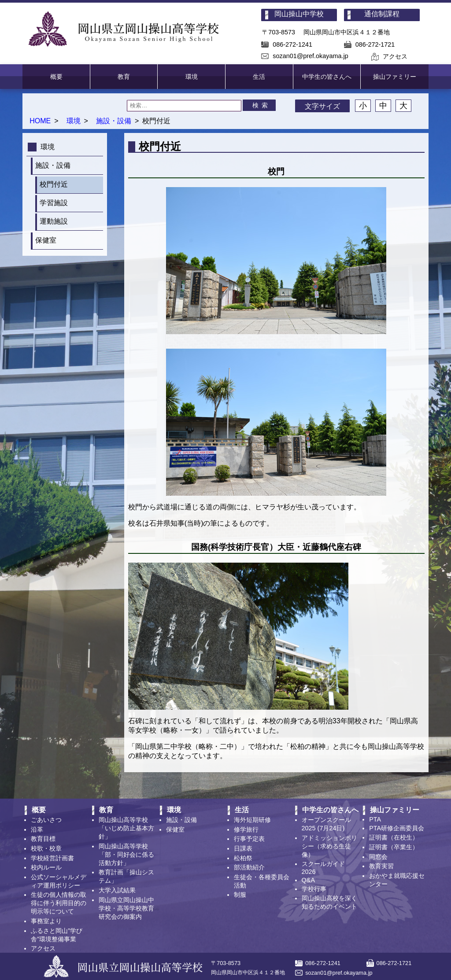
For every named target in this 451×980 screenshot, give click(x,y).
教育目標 (43, 839)
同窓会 (378, 857)
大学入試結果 (117, 890)
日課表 (243, 848)
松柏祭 (243, 858)
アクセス (395, 56)
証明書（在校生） (394, 837)
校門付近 (54, 184)
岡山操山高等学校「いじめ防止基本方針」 (126, 828)
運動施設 (54, 221)
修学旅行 (246, 829)
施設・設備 (114, 121)
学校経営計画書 (52, 858)
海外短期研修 (252, 820)
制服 (240, 895)
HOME (40, 121)
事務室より (46, 921)
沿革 (37, 829)
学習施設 (54, 203)
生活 (259, 77)
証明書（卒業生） (394, 847)
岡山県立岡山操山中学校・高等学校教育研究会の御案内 (126, 908)
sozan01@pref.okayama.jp (310, 56)
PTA (375, 819)
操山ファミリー (395, 77)
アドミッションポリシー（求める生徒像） (329, 846)
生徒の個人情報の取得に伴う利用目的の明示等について (59, 903)
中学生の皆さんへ (327, 77)
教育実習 (381, 866)
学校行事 (314, 889)
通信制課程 (382, 14)
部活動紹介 (249, 867)
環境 (192, 77)
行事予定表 (249, 839)
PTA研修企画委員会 (397, 828)
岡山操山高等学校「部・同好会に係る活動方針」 (126, 855)
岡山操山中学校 (299, 14)
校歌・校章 (46, 848)
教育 (124, 77)
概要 (56, 77)
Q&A (308, 880)
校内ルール (46, 867)
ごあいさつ (46, 820)
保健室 (46, 240)
